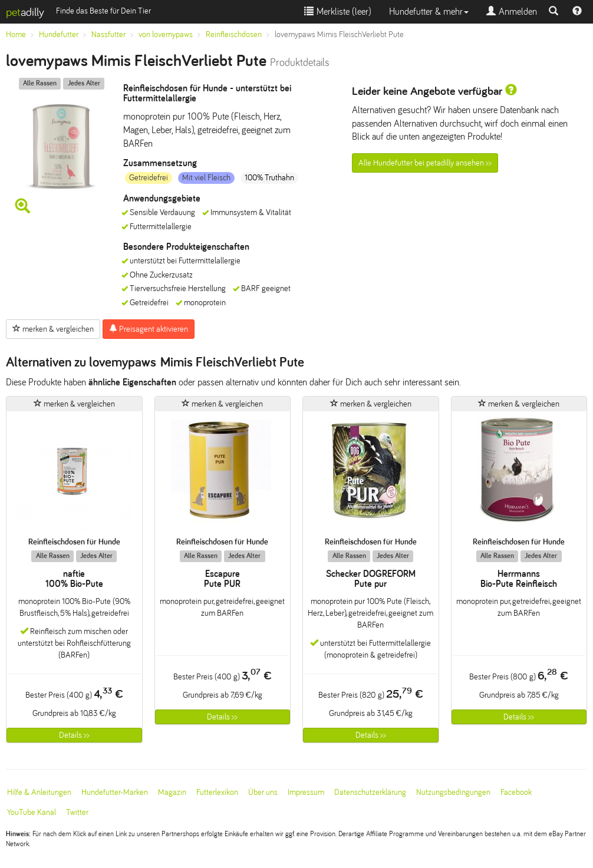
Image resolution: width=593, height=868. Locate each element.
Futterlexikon (217, 792)
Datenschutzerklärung (370, 792)
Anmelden (512, 11)
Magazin (172, 792)
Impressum (306, 792)
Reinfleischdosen (234, 34)
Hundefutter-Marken (115, 792)
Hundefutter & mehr (429, 11)
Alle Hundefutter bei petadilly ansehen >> (425, 163)
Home (16, 34)
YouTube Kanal (32, 812)
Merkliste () (338, 11)
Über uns (263, 792)
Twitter (77, 812)
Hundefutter (59, 34)
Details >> (74, 735)
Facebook (516, 792)
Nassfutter (108, 34)
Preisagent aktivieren (149, 329)
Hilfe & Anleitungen (39, 792)
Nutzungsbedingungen (453, 792)
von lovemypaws (166, 34)
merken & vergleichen (53, 329)
